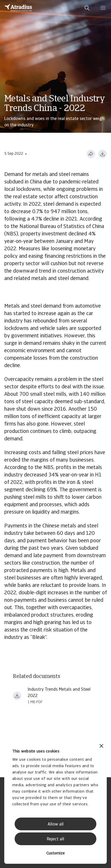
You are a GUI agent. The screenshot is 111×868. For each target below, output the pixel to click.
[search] (87, 8)
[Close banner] (101, 747)
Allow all (56, 824)
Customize (55, 854)
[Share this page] (91, 154)
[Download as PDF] (102, 154)
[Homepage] (18, 8)
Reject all (55, 839)
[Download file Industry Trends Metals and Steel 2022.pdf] (17, 696)
